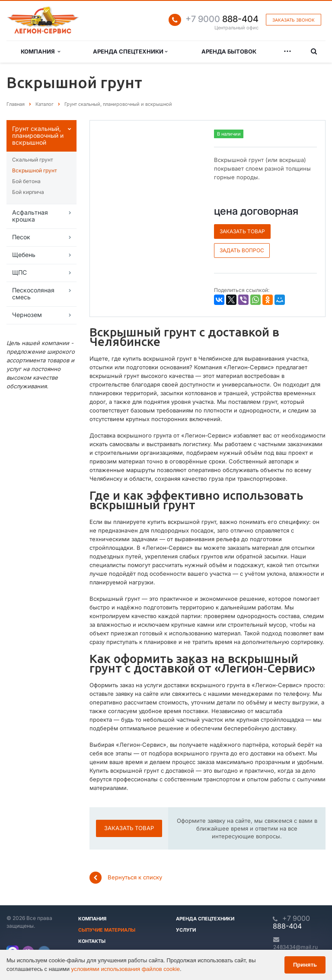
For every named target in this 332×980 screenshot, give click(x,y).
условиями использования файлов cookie (126, 969)
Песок (21, 237)
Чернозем (27, 315)
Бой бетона (26, 181)
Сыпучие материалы (107, 930)
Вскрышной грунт (35, 170)
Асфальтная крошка (30, 216)
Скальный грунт (33, 160)
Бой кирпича (28, 192)
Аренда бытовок (229, 51)
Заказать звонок (294, 20)
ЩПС (19, 272)
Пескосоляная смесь (33, 293)
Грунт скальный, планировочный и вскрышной (38, 135)
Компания (40, 51)
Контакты (92, 941)
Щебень (24, 255)
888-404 (222, 19)
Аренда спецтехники (130, 51)
